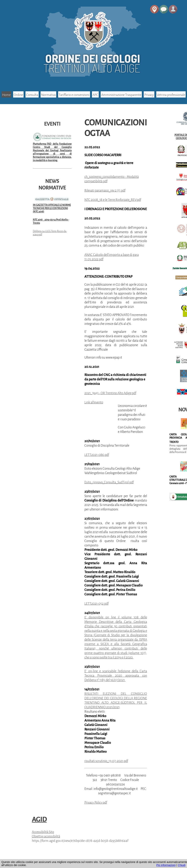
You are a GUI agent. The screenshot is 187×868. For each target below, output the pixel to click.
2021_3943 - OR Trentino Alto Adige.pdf (110, 393)
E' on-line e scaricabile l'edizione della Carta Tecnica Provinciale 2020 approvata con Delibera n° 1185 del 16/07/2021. (116, 676)
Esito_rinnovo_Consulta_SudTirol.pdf (109, 482)
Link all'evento (94, 402)
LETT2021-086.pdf (97, 455)
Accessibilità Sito (43, 832)
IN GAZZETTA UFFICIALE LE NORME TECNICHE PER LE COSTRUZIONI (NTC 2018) (52, 208)
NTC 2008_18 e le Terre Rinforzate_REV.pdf (113, 200)
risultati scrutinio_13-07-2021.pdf (106, 761)
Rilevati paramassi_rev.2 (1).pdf (105, 190)
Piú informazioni (166, 865)
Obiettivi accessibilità (46, 836)
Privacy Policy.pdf (96, 803)
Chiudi (182, 865)
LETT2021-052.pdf (96, 604)
